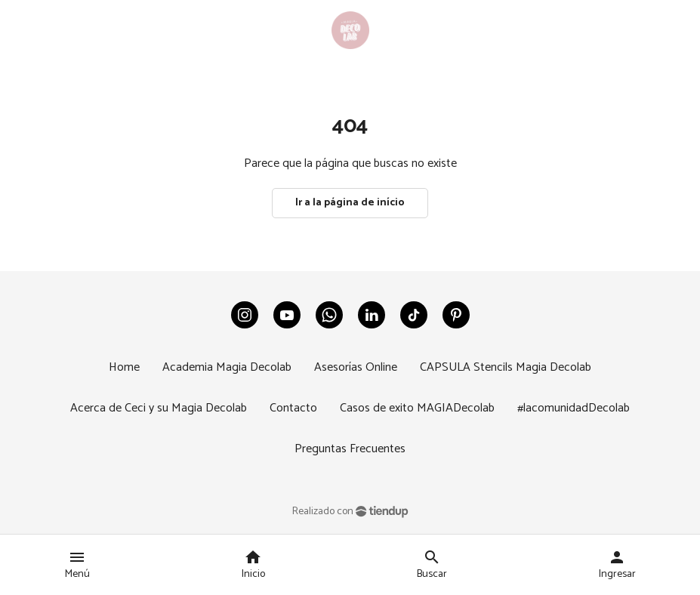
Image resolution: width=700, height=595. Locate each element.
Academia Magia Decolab (227, 367)
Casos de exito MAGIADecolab (417, 408)
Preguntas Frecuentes (350, 449)
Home (124, 367)
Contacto (293, 408)
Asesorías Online (356, 367)
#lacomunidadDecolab (574, 408)
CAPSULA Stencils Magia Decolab (506, 367)
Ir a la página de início (350, 203)
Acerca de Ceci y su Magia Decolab (159, 408)
